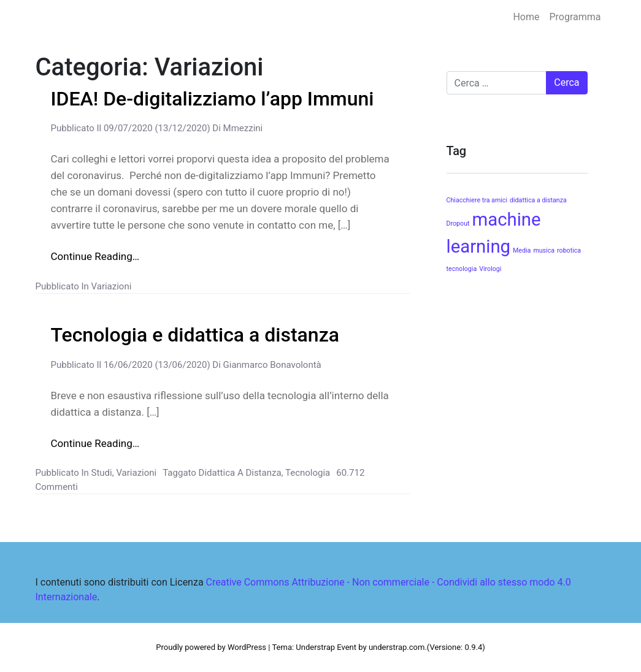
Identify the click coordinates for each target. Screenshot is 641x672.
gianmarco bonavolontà (271, 365)
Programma (575, 17)
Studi (102, 473)
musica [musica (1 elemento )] (544, 250)
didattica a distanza (240, 473)
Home (526, 17)
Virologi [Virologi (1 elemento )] (490, 269)
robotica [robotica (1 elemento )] (569, 250)
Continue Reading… (95, 256)
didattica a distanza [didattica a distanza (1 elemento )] (538, 200)
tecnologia (308, 473)
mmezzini (242, 128)
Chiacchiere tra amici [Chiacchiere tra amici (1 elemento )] (477, 200)
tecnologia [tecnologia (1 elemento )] (462, 269)
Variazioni (112, 286)
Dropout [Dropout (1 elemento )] (458, 223)
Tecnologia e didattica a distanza (195, 335)
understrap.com (397, 647)
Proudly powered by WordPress (211, 647)
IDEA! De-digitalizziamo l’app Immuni (213, 99)
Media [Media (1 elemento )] (522, 250)
